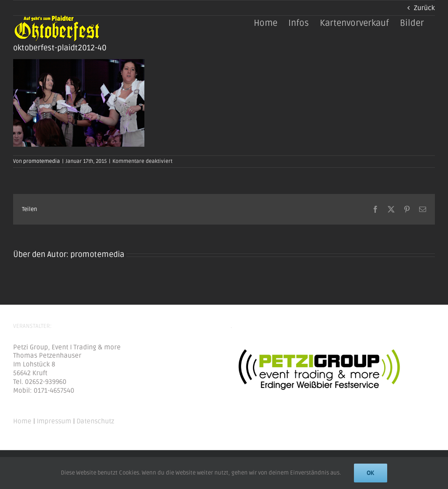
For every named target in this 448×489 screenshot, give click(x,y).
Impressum (54, 421)
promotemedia (42, 161)
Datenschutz (95, 421)
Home (22, 421)
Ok (371, 473)
